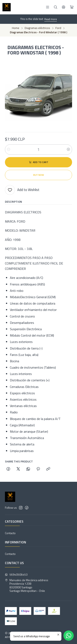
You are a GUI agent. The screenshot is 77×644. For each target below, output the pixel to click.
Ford (58, 28)
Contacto (10, 533)
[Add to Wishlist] (22, 190)
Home (16, 28)
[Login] (64, 7)
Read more (51, 19)
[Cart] (72, 7)
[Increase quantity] (68, 149)
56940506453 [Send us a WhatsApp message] (16, 574)
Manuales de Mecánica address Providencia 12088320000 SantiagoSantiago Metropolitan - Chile (27, 585)
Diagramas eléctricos (37, 28)
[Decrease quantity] (9, 149)
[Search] (56, 7)
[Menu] (48, 7)
